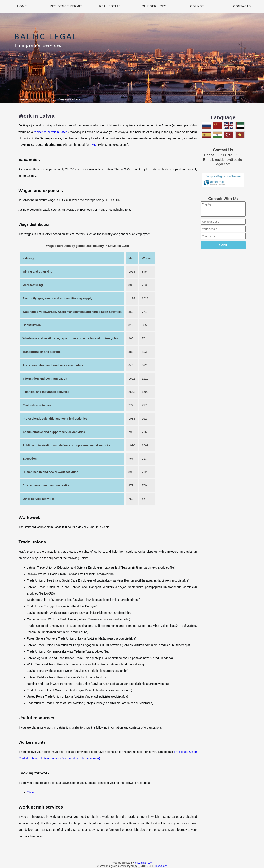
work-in (65, 99)
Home (22, 6)
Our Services (154, 6)
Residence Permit (66, 6)
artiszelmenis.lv (143, 863)
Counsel (198, 6)
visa (95, 145)
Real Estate (110, 6)
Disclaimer (161, 866)
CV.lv (30, 792)
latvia (75, 99)
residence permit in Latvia (51, 132)
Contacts (242, 6)
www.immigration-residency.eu (38, 99)
